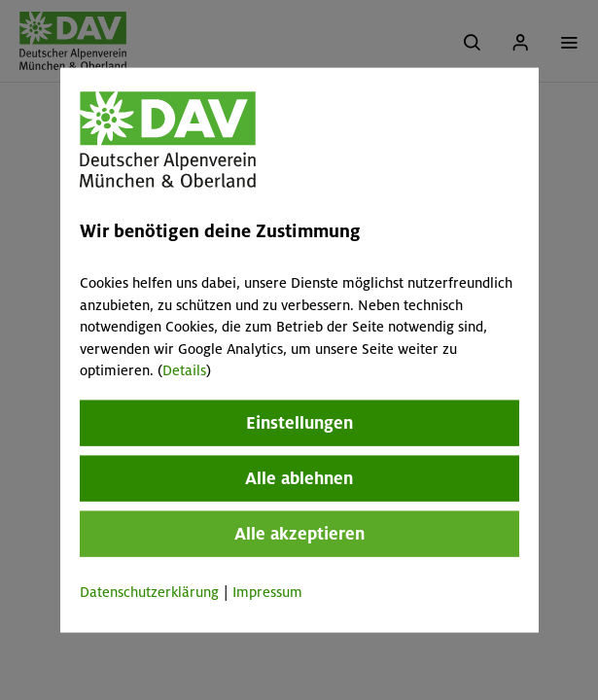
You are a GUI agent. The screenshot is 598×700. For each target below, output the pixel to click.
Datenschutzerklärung (149, 592)
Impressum (267, 592)
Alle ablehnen (299, 478)
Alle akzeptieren (299, 534)
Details (184, 370)
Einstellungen (299, 423)
